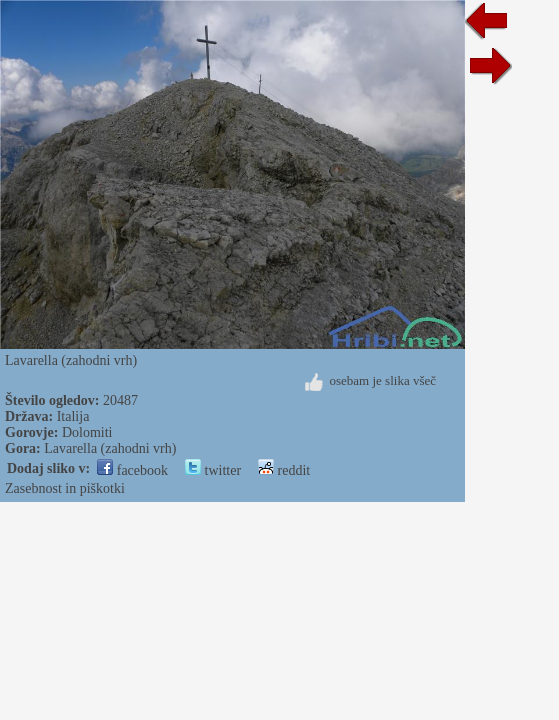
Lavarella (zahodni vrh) (110, 448)
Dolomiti (87, 432)
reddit (284, 470)
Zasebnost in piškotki (65, 488)
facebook (132, 470)
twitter (213, 470)
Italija (73, 416)
